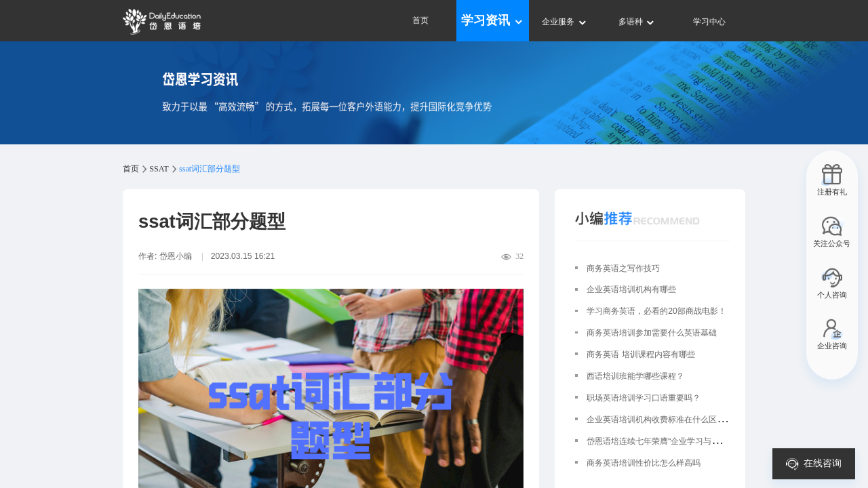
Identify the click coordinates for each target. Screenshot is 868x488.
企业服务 (565, 22)
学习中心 (709, 22)
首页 (420, 20)
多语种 (637, 22)
